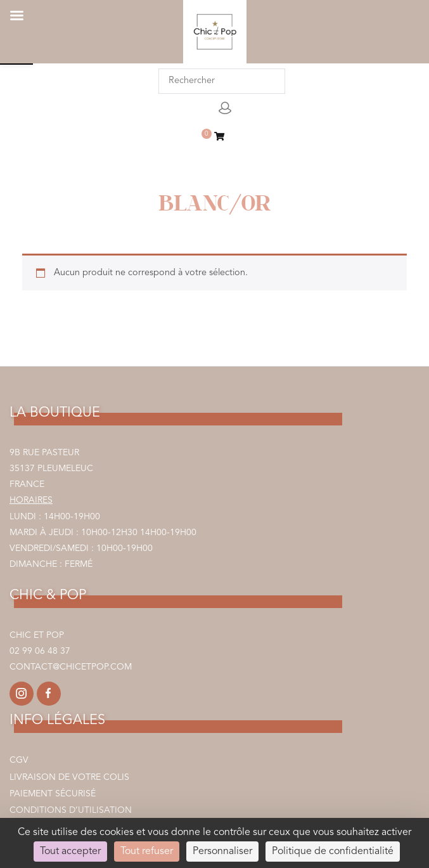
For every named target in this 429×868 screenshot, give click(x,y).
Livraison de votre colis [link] (69, 777)
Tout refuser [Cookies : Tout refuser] (147, 852)
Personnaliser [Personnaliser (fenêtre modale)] (222, 852)
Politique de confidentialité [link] (333, 852)
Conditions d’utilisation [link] (71, 810)
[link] (219, 138)
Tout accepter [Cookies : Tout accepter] (70, 852)
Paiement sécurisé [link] (53, 794)
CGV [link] (19, 760)
